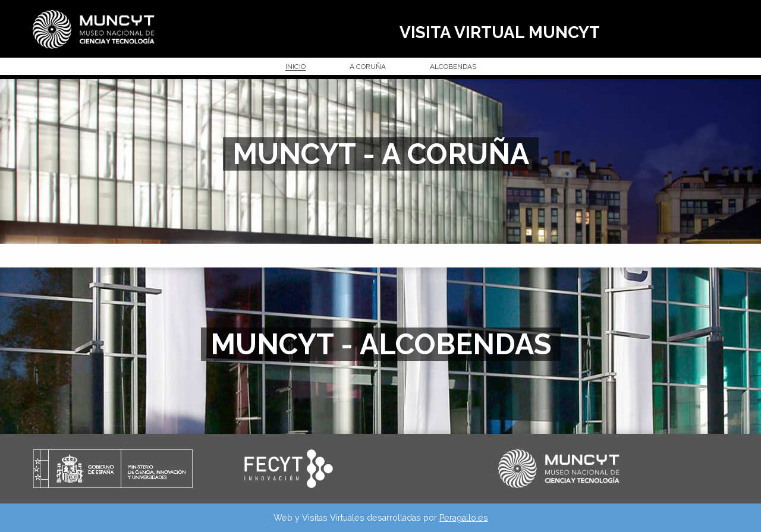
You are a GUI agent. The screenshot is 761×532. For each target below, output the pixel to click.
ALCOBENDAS (453, 67)
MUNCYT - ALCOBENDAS (381, 344)
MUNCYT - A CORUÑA (381, 154)
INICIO (295, 67)
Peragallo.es (464, 518)
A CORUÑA (368, 67)
